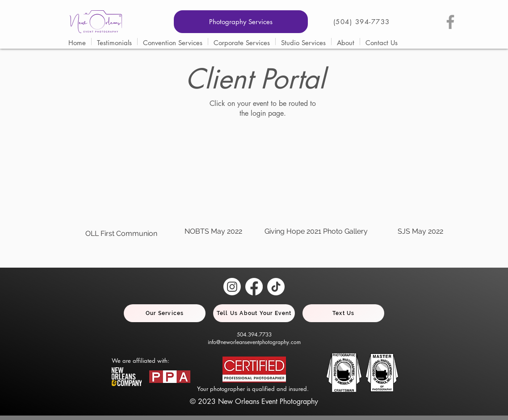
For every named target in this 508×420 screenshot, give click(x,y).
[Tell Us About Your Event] (254, 313)
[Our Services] (165, 313)
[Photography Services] (241, 22)
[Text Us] (343, 313)
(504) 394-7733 (362, 22)
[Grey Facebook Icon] (450, 22)
